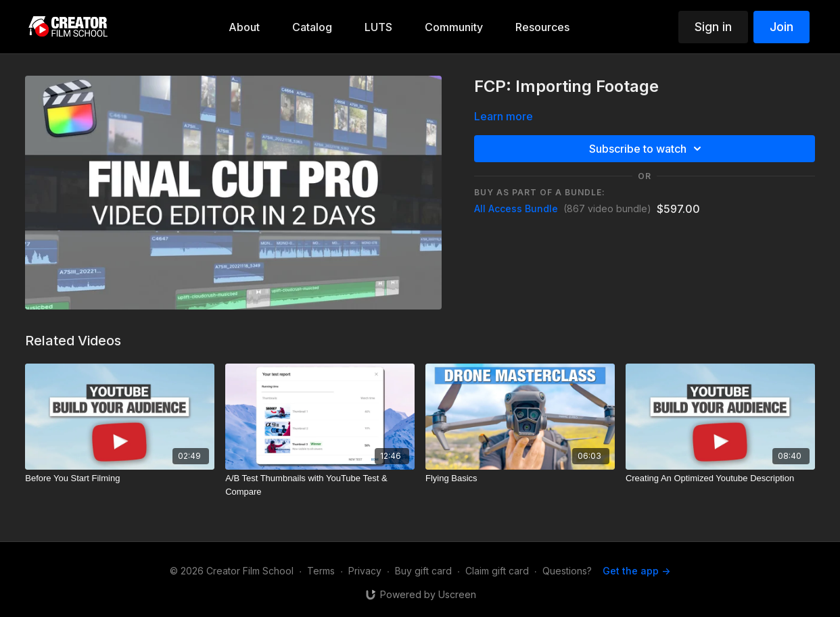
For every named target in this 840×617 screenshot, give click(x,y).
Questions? (567, 571)
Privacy (365, 571)
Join (781, 27)
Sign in (713, 27)
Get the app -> (636, 571)
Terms (321, 571)
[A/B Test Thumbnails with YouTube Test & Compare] (320, 485)
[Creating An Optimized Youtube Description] (720, 478)
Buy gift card (423, 571)
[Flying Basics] (520, 478)
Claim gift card (497, 571)
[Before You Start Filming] (120, 478)
